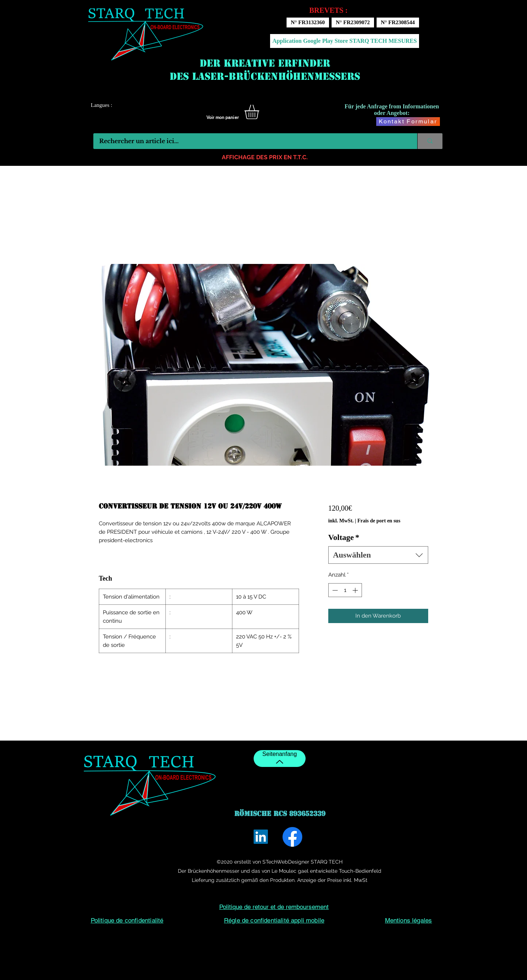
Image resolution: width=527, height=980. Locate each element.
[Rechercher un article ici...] (251, 141)
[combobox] (378, 555)
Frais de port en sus (379, 521)
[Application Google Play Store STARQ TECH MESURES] (345, 41)
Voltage (344, 537)
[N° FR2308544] (398, 23)
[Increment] (356, 590)
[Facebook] (292, 837)
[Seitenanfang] (280, 759)
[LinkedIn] (261, 837)
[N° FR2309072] (353, 23)
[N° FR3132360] (308, 23)
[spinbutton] (345, 590)
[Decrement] (334, 590)
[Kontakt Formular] (408, 122)
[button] (260, 112)
